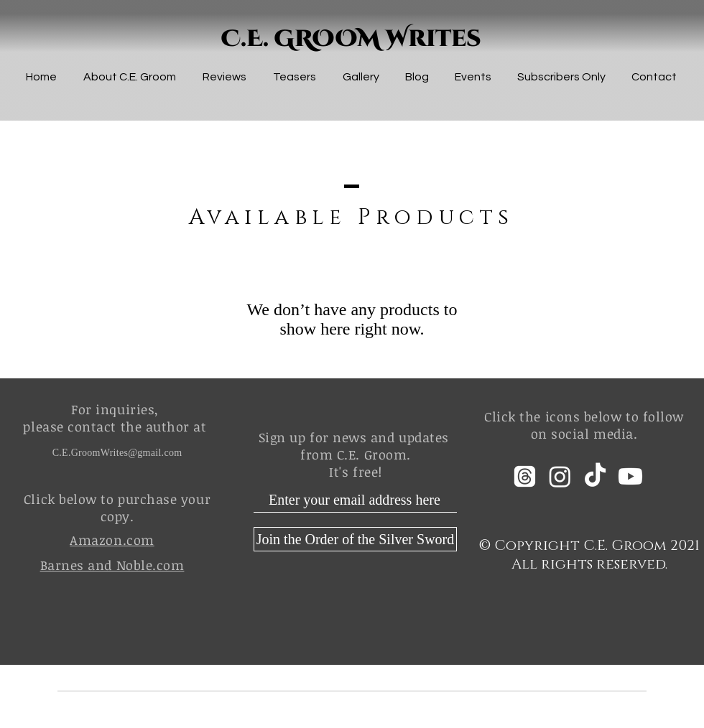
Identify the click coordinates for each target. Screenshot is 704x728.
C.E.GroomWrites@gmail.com (117, 453)
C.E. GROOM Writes (351, 39)
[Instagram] (560, 476)
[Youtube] (630, 476)
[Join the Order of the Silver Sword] (355, 539)
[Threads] (525, 476)
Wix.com (482, 718)
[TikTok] (595, 476)
